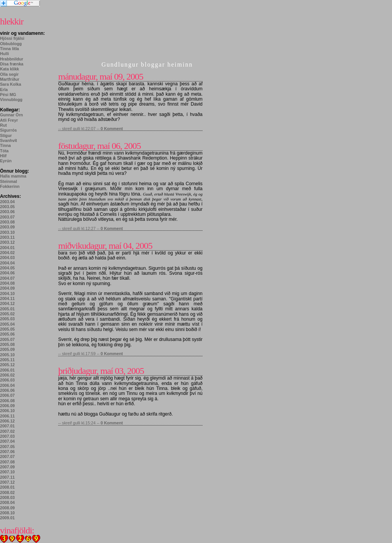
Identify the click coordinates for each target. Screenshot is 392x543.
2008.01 (7, 487)
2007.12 (7, 482)
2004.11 (7, 298)
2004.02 (7, 253)
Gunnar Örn (11, 115)
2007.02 (7, 431)
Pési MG (8, 95)
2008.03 (7, 497)
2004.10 (7, 294)
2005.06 (7, 334)
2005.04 (7, 324)
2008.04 (7, 502)
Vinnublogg (11, 99)
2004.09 (7, 288)
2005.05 (7, 329)
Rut (3, 125)
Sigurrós (8, 130)
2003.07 (7, 217)
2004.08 (7, 283)
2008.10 (7, 513)
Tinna (5, 145)
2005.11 (7, 360)
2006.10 (7, 411)
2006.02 (7, 375)
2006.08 (7, 401)
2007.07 (7, 457)
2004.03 (7, 258)
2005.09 (7, 349)
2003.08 (7, 222)
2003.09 (7, 227)
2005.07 (7, 339)
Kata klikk (10, 69)
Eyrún (6, 161)
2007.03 (7, 436)
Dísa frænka (12, 64)
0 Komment (112, 129)
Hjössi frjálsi (12, 38)
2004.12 (7, 303)
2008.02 (7, 492)
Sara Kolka (11, 84)
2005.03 (7, 319)
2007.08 (7, 462)
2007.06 (7, 452)
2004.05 (7, 268)
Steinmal (8, 181)
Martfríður (10, 79)
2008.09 (7, 508)
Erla (4, 90)
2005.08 (7, 344)
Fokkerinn (10, 186)
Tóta (4, 151)
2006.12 (7, 421)
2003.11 (7, 237)
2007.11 (7, 477)
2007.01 (7, 426)
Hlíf (3, 156)
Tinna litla (10, 49)
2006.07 (7, 395)
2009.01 (7, 518)
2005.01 (7, 309)
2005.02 (7, 314)
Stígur (6, 135)
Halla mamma (13, 176)
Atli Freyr (9, 120)
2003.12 (7, 242)
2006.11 (7, 416)
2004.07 (7, 278)
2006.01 (7, 370)
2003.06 (7, 212)
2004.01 (7, 248)
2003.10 (7, 232)
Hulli (4, 54)
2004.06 (7, 273)
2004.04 (7, 263)
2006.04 (7, 385)
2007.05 (7, 447)
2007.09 (7, 467)
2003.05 (7, 207)
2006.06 (7, 390)
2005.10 (7, 355)
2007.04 (7, 441)
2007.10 (7, 472)
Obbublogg (11, 44)
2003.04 (7, 202)
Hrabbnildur (11, 59)
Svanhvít (8, 140)
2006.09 (7, 406)
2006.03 (7, 380)
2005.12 (7, 365)
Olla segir (9, 74)
